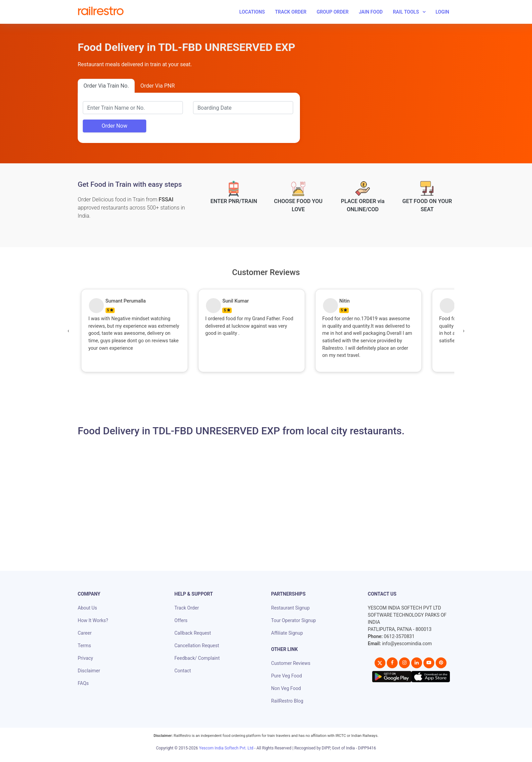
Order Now (114, 126)
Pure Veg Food (287, 676)
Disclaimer (89, 671)
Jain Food (371, 12)
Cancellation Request (197, 646)
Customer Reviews (291, 663)
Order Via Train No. (106, 86)
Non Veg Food (286, 688)
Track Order (291, 12)
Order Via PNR (158, 86)
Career (85, 633)
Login (442, 12)
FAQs (83, 683)
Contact (183, 671)
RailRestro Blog (287, 701)
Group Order (332, 12)
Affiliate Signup (287, 633)
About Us (87, 608)
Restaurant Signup (290, 608)
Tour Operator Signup (293, 620)
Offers (181, 620)
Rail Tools (406, 12)
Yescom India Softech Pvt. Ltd (226, 748)
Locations (252, 12)
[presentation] (68, 331)
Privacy (85, 658)
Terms (84, 646)
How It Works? (93, 620)
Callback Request (193, 633)
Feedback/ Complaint (197, 658)
